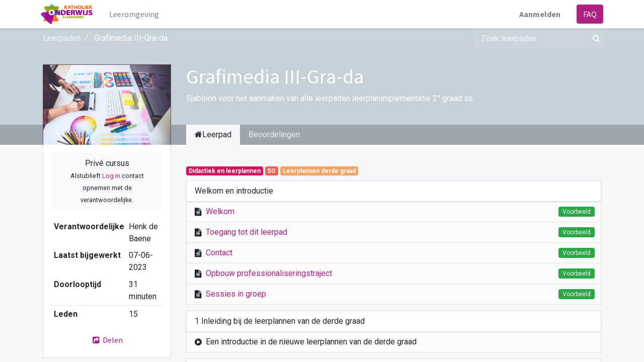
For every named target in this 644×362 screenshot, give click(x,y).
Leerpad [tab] (213, 134)
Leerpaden (62, 38)
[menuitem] (137, 14)
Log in (111, 176)
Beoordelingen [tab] (274, 134)
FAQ (588, 14)
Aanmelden (538, 14)
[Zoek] (594, 38)
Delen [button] (107, 340)
